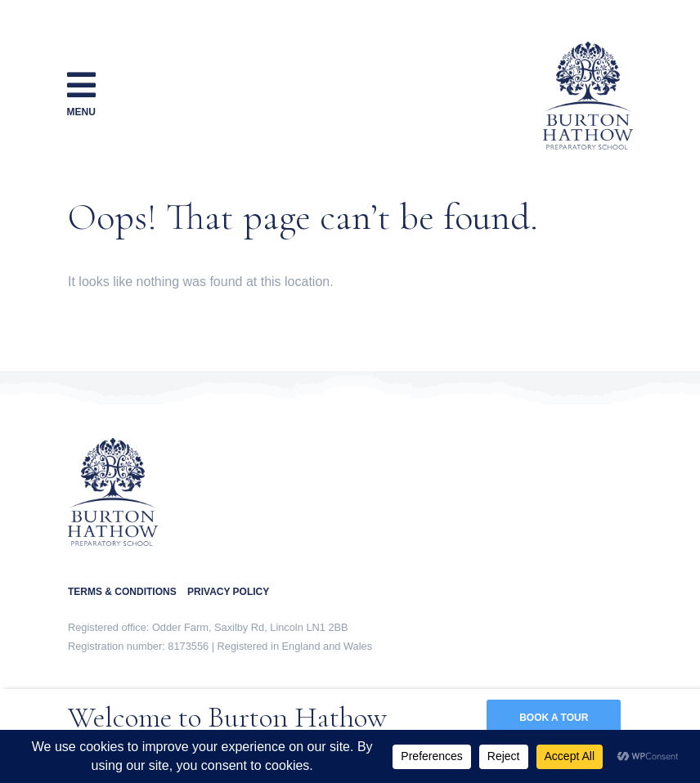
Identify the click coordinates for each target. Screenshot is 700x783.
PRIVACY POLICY (228, 592)
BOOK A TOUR (554, 718)
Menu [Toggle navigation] (81, 93)
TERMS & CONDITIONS (128, 592)
